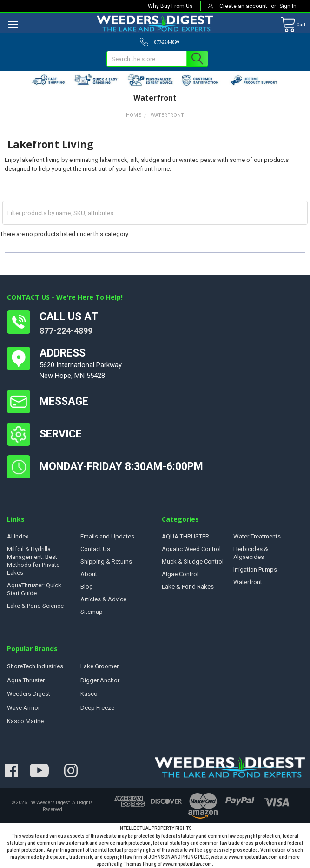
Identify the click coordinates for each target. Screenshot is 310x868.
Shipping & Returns (106, 562)
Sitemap (92, 612)
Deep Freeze (97, 708)
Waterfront (248, 582)
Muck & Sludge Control (193, 562)
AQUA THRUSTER (185, 536)
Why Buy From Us (170, 6)
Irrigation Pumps (255, 569)
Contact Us (95, 549)
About (89, 574)
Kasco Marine (25, 721)
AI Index (18, 536)
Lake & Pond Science (35, 606)
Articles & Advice (103, 599)
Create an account (244, 6)
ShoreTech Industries (35, 666)
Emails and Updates (107, 536)
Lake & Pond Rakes (188, 587)
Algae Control (180, 574)
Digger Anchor (100, 680)
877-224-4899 (66, 331)
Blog (87, 587)
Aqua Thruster (26, 680)
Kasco (89, 694)
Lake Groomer (99, 666)
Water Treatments (257, 536)
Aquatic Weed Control (191, 549)
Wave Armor (23, 708)
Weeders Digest (29, 694)
